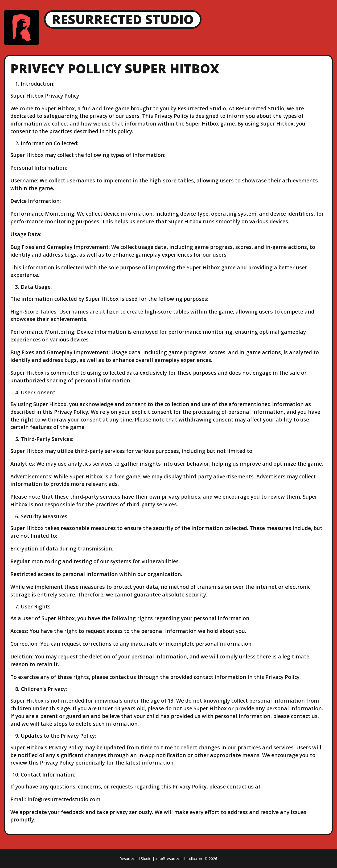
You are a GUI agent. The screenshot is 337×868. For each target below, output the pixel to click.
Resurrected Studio (123, 19)
